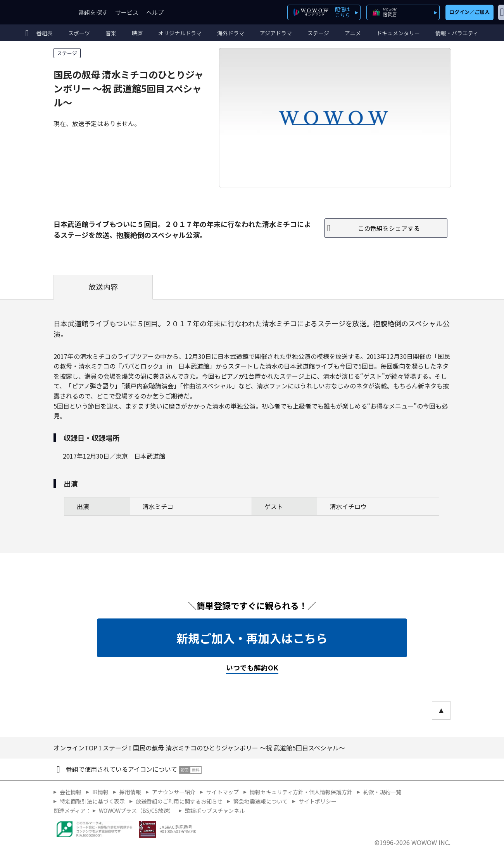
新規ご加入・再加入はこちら (252, 638)
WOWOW (34, 12)
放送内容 (103, 287)
